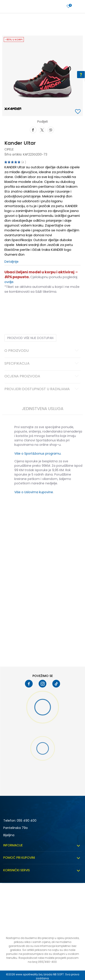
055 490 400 (27, 821)
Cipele (9, 149)
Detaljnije (11, 262)
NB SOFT (58, 974)
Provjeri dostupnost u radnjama (42, 389)
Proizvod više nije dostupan (30, 338)
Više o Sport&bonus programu (38, 453)
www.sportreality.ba (29, 974)
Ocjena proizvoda (42, 377)
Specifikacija (42, 364)
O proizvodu (42, 351)
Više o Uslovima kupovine (34, 492)
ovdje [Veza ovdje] (9, 282)
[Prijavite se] (68, 7)
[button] (78, 112)
